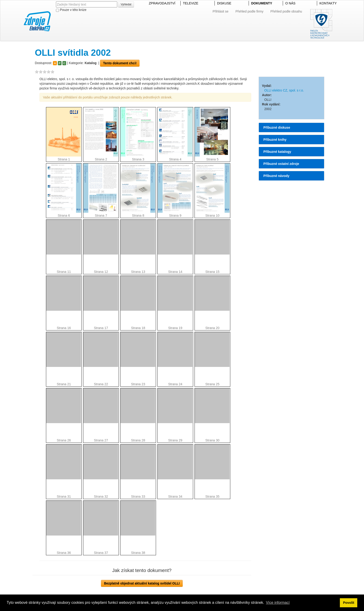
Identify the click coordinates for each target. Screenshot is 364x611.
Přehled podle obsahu (286, 11)
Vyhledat (126, 4)
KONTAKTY (328, 3)
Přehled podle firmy (249, 11)
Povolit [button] (349, 603)
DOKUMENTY (262, 3)
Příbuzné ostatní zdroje (281, 164)
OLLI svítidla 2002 (73, 53)
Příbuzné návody (276, 176)
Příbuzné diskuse (277, 127)
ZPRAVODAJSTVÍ (162, 3)
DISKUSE (224, 3)
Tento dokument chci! (120, 63)
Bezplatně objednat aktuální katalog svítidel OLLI (142, 583)
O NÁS (290, 3)
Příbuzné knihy (275, 140)
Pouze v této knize (71, 10)
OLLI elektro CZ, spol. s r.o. (284, 90)
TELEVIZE (191, 3)
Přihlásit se (221, 11)
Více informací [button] (278, 603)
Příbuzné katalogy (277, 152)
